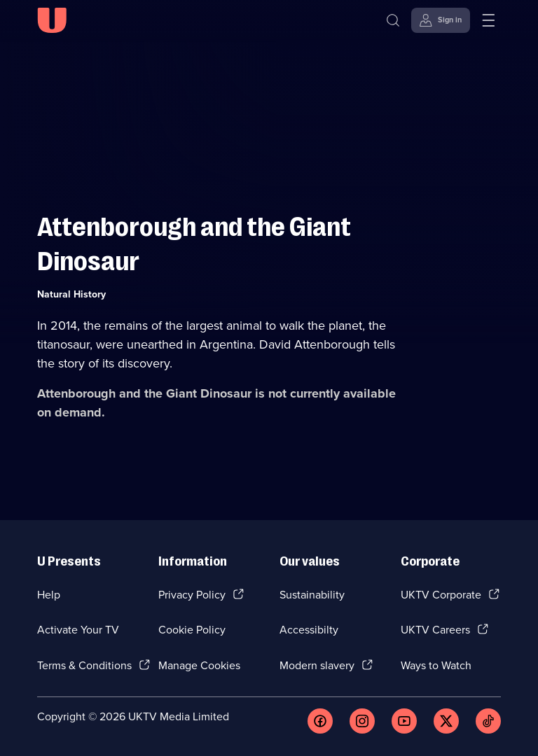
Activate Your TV (78, 630)
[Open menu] (488, 20)
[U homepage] (52, 20)
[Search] (393, 20)
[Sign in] (441, 20)
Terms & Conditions (84, 665)
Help (49, 595)
